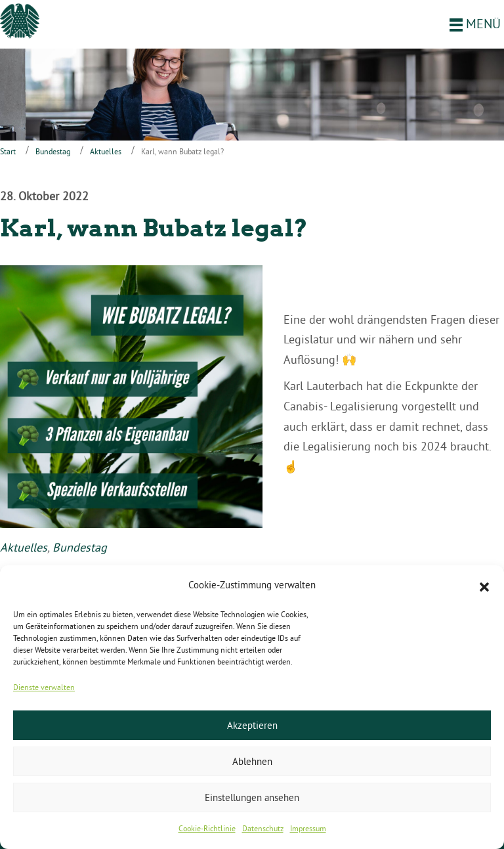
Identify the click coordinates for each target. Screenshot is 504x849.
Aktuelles (106, 151)
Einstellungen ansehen (252, 797)
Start (8, 151)
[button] (484, 586)
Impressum (308, 828)
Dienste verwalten (44, 687)
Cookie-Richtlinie (207, 828)
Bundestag (53, 151)
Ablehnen (252, 761)
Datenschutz (263, 828)
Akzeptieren (252, 725)
